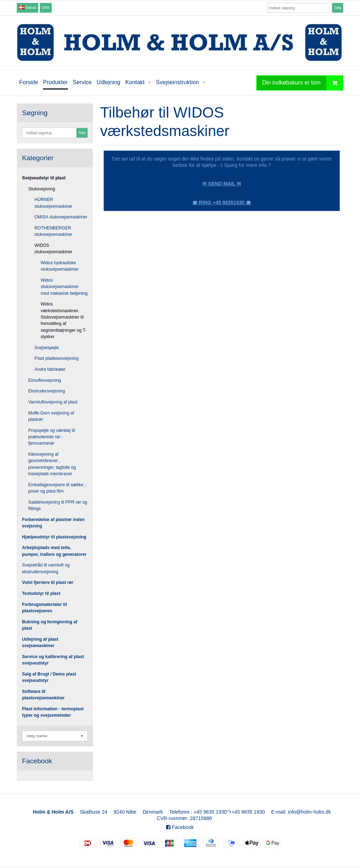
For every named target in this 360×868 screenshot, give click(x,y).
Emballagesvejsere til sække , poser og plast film (57, 488)
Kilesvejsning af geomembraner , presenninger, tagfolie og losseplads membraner (52, 464)
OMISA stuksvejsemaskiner (61, 217)
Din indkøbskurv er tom (303, 83)
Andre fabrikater (50, 369)
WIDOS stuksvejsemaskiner (53, 249)
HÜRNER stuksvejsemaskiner (53, 203)
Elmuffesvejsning (45, 380)
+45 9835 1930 (210, 812)
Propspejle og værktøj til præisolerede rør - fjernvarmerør (52, 437)
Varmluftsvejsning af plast (53, 402)
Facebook (180, 827)
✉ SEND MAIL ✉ (222, 184)
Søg (337, 7)
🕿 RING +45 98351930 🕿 (222, 202)
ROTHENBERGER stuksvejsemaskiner (53, 231)
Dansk (28, 7)
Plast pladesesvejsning (57, 358)
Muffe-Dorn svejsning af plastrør (51, 416)
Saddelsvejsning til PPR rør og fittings (58, 505)
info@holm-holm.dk (309, 812)
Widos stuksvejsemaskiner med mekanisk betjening (64, 287)
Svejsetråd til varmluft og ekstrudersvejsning (46, 568)
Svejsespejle (47, 348)
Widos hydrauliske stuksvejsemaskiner (60, 266)
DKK (46, 7)
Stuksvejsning (42, 189)
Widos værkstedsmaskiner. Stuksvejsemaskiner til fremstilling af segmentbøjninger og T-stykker (64, 320)
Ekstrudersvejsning (47, 391)
